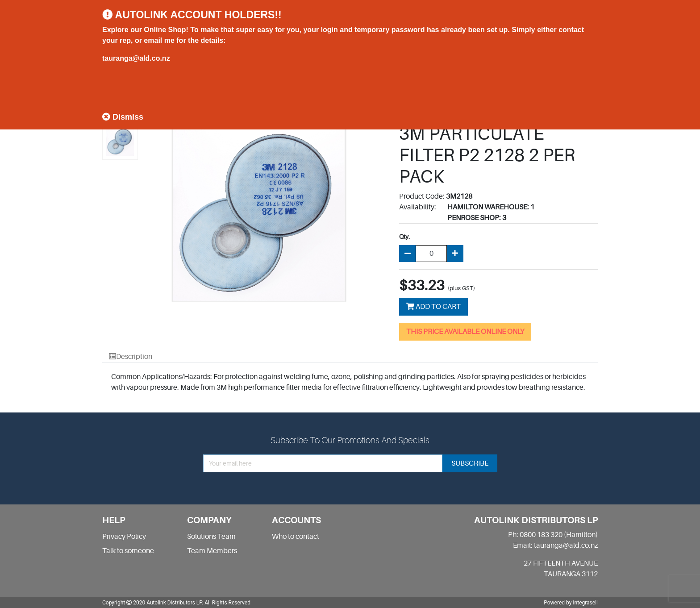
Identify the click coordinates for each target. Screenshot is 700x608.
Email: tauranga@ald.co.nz (555, 546)
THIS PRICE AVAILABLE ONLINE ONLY (465, 332)
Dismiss (123, 117)
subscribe (470, 463)
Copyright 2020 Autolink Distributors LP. (153, 603)
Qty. (404, 237)
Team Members (212, 551)
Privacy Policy (124, 537)
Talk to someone (128, 551)
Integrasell (585, 603)
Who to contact (296, 537)
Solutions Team (211, 537)
